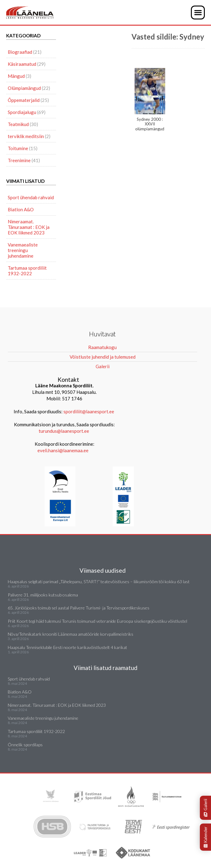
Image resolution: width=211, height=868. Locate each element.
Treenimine (19, 160)
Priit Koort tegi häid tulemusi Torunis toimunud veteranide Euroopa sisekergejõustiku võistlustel (97, 621)
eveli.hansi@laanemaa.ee (63, 450)
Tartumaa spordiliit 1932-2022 (27, 271)
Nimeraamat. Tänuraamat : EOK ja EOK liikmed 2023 (29, 227)
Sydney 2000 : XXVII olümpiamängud (150, 100)
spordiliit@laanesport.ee (89, 411)
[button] (198, 13)
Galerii (205, 808)
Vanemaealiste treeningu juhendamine (23, 250)
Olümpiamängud (24, 88)
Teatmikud (18, 124)
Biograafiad (20, 52)
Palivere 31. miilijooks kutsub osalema (43, 595)
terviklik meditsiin (26, 136)
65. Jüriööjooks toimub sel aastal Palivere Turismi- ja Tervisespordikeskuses (79, 608)
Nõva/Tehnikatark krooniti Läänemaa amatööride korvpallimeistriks (71, 634)
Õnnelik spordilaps (25, 745)
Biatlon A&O (21, 209)
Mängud (16, 76)
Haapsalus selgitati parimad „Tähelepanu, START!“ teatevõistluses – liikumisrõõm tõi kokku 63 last (99, 581)
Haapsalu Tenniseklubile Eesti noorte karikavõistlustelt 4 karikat (67, 647)
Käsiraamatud (22, 64)
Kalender (205, 837)
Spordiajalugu (22, 112)
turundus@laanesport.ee (64, 431)
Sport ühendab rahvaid (31, 197)
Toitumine (18, 148)
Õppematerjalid (24, 100)
